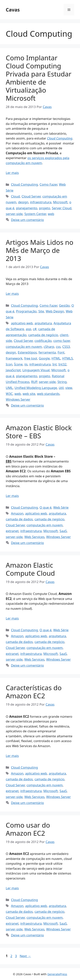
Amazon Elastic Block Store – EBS (39, 432)
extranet (12, 531)
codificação (43, 341)
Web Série (61, 507)
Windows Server (18, 399)
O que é (45, 507)
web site (29, 394)
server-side (14, 214)
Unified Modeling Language (36, 388)
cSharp (49, 347)
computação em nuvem (24, 347)
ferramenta (47, 352)
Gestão (64, 305)
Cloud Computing (60, 138)
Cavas (13, 10)
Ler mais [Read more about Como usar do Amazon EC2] (12, 888)
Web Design (55, 311)
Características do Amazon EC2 (34, 692)
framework (14, 358)
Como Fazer (48, 184)
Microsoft (60, 202)
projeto (45, 208)
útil (61, 388)
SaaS (63, 531)
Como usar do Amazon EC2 (28, 829)
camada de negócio (43, 335)
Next (25, 956)
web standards (48, 394)
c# (35, 329)
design (23, 202)
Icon (9, 364)
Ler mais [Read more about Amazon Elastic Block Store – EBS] (12, 496)
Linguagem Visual (36, 370)
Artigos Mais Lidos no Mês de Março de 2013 (40, 250)
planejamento (27, 208)
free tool (31, 358)
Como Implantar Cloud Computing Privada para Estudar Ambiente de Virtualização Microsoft (39, 78)
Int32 (63, 364)
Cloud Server (31, 196)
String (62, 382)
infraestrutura (41, 202)
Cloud (15, 196)
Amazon (17, 513)
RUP (34, 382)
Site (41, 311)
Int (54, 364)
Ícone (18, 364)
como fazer (62, 341)
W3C (9, 394)
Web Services (34, 537)
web (51, 214)
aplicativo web (22, 323)
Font (61, 352)
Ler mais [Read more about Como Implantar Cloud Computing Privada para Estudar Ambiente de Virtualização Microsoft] (12, 173)
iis (26, 364)
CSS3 (66, 347)
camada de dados (19, 519)
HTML (56, 358)
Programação (26, 311)
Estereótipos (27, 352)
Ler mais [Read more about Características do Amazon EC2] (12, 756)
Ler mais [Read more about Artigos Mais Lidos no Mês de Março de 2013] (12, 294)
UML (9, 388)
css (58, 347)
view (69, 388)
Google (44, 358)
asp (28, 329)
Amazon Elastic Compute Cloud (30, 569)
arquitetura (43, 323)
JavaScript (13, 370)
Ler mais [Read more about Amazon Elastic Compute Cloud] (12, 618)
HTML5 (68, 358)
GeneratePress (57, 974)
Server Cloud (62, 208)
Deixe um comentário (27, 220)
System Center (35, 214)
